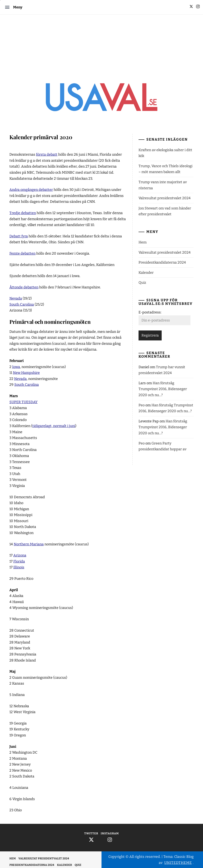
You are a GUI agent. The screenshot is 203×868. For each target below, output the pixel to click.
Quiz (142, 283)
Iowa (16, 367)
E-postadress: (150, 312)
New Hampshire (26, 373)
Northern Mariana (29, 544)
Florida (19, 561)
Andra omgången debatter (31, 190)
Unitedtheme (178, 863)
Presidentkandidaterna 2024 (162, 262)
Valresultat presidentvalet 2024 (165, 198)
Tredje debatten (23, 213)
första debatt (47, 154)
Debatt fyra (19, 236)
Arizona (20, 555)
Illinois (19, 567)
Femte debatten (22, 253)
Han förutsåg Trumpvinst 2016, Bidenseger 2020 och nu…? (163, 389)
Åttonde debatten (24, 287)
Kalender (146, 273)
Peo (142, 405)
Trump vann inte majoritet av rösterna (163, 185)
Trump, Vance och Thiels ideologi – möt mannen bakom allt (165, 169)
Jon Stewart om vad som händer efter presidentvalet (165, 211)
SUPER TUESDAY (24, 402)
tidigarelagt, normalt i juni (54, 426)
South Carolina (22, 304)
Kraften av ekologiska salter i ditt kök (165, 153)
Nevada (16, 298)
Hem (143, 242)
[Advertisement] (101, 44)
